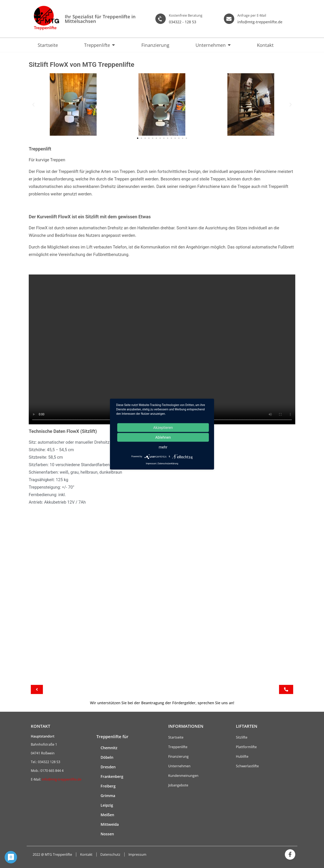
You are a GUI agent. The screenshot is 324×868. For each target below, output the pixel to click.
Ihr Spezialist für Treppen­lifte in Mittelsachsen (100, 19)
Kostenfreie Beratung (186, 15)
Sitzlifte (242, 737)
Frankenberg (112, 776)
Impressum (139, 854)
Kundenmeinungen (183, 776)
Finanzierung (155, 45)
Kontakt (265, 45)
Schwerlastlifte (247, 766)
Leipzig (107, 805)
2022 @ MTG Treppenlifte (53, 854)
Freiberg (108, 786)
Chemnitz (109, 748)
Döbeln (107, 757)
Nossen (107, 834)
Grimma (108, 796)
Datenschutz (112, 854)
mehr (163, 447)
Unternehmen (213, 45)
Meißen (107, 815)
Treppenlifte (100, 45)
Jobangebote (178, 785)
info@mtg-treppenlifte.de (62, 779)
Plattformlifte (246, 747)
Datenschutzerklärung (168, 463)
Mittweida (110, 824)
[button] (33, 104)
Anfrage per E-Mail (252, 15)
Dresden (108, 767)
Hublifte (242, 756)
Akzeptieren (163, 427)
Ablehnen (163, 437)
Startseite (48, 45)
